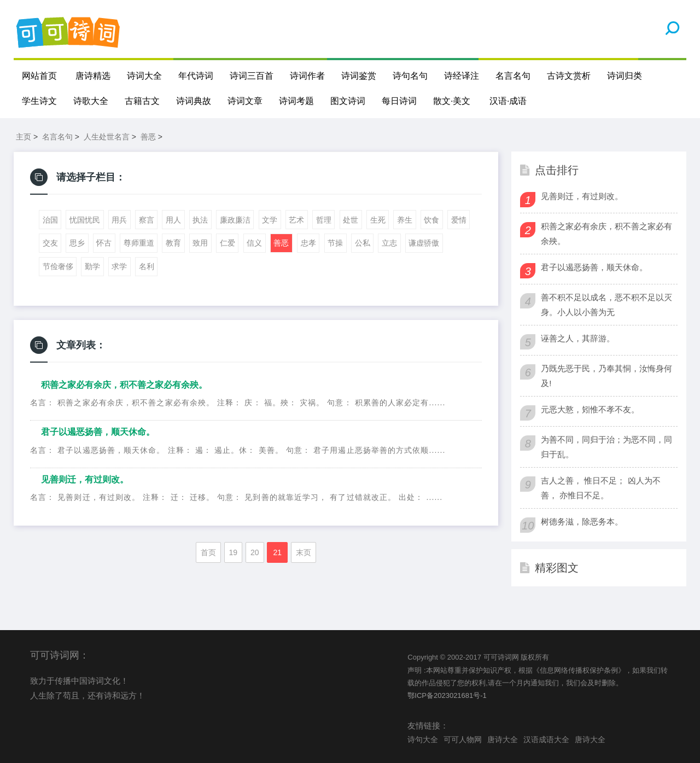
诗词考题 (296, 101)
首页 (208, 552)
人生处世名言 (107, 137)
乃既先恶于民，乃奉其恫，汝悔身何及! (606, 376)
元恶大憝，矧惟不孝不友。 (590, 409)
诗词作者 (307, 76)
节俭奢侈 (58, 266)
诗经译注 (462, 76)
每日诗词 (399, 101)
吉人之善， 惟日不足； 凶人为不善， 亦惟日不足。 (600, 488)
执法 (200, 220)
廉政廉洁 (235, 220)
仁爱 (227, 243)
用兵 (119, 220)
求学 (119, 266)
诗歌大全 (91, 101)
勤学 (92, 266)
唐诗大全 (503, 739)
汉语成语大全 (546, 739)
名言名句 (513, 76)
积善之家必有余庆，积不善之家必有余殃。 (124, 385)
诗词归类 (625, 76)
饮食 (431, 220)
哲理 (324, 220)
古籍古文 (142, 101)
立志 (389, 243)
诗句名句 (410, 76)
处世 (351, 220)
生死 (378, 220)
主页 (24, 137)
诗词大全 (144, 76)
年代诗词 (196, 76)
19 (234, 552)
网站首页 (39, 76)
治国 (50, 220)
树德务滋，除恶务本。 (582, 522)
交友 (50, 243)
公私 (363, 243)
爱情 (459, 220)
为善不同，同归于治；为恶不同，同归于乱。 (606, 447)
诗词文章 (245, 101)
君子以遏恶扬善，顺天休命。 (98, 432)
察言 (147, 220)
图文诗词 (348, 101)
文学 (270, 220)
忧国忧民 (85, 220)
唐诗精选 (93, 76)
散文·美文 (452, 101)
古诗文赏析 (569, 76)
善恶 (148, 137)
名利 (147, 266)
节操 (335, 243)
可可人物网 (463, 739)
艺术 (296, 220)
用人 (173, 220)
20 (255, 552)
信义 (254, 243)
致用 (200, 243)
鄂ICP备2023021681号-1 (447, 695)
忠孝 (308, 243)
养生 (405, 220)
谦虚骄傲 (424, 243)
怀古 (104, 243)
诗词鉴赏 (359, 76)
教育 (173, 243)
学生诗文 (39, 101)
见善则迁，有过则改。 (85, 479)
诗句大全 (423, 739)
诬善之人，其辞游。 (578, 338)
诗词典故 (194, 101)
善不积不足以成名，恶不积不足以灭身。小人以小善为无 (606, 305)
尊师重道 (139, 243)
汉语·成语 (508, 101)
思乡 (77, 243)
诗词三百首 (252, 76)
